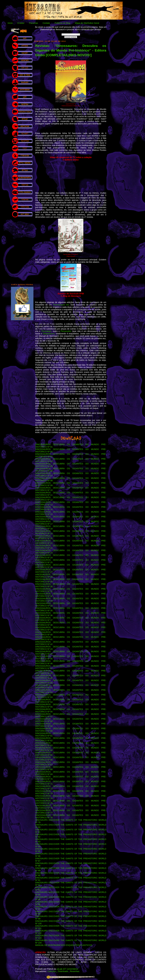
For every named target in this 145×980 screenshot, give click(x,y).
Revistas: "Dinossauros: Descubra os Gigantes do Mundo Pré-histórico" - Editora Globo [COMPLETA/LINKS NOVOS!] (71, 50)
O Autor (21, 23)
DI (36, 575)
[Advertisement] (22, 250)
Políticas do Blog (62, 23)
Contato (46, 23)
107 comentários (70, 969)
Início (10, 23)
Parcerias (34, 23)
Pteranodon (66, 331)
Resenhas (75, 971)
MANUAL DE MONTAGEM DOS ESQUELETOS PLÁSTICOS (64, 945)
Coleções (52, 971)
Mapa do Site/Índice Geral (87, 23)
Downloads (63, 971)
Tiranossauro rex (61, 305)
